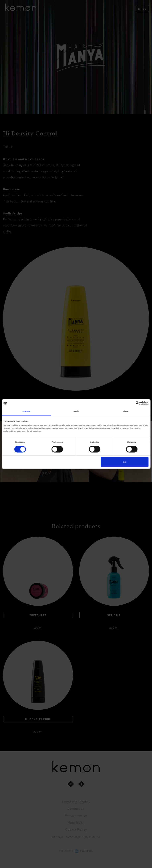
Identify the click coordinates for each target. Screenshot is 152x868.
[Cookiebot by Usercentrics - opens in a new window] (131, 403)
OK (124, 462)
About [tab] (126, 411)
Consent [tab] (26, 411)
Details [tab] (76, 411)
